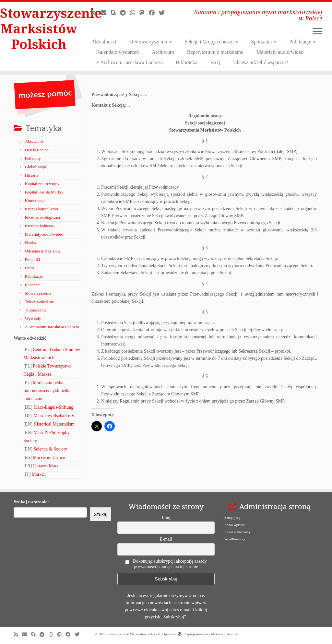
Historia (32, 175)
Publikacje (302, 42)
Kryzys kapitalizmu (41, 209)
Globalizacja (36, 167)
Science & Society (50, 449)
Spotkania (264, 42)
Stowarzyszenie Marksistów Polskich (39, 29)
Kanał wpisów (235, 525)
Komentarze (35, 200)
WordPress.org (235, 539)
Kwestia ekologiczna (43, 217)
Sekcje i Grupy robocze (212, 42)
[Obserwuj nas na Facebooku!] (154, 13)
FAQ (215, 62)
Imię (166, 517)
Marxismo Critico (49, 457)
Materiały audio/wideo (280, 52)
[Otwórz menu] (317, 32)
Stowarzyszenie (38, 293)
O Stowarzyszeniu (151, 42)
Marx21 (39, 474)
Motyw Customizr (224, 634)
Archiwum (163, 52)
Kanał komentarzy (237, 532)
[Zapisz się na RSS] (96, 13)
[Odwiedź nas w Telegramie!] (125, 13)
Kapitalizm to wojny (42, 184)
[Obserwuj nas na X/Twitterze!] (164, 13)
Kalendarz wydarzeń (117, 52)
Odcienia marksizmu (42, 251)
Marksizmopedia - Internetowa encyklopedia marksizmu (47, 391)
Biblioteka (187, 62)
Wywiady (33, 318)
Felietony (33, 158)
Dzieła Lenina (37, 150)
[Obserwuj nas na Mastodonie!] (144, 13)
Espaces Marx (46, 466)
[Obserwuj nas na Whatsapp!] (135, 13)
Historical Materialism (54, 424)
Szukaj (101, 514)
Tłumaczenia (36, 310)
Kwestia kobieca (39, 226)
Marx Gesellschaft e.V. (54, 416)
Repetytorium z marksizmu (215, 52)
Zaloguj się (232, 518)
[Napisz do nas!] (106, 13)
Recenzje (33, 285)
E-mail (166, 539)
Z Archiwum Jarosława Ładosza (129, 62)
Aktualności (104, 42)
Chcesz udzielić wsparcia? (261, 62)
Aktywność (35, 141)
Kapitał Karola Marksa (44, 192)
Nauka (30, 243)
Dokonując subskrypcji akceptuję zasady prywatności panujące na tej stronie (166, 564)
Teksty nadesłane (39, 302)
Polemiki (33, 259)
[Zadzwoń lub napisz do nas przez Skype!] (115, 13)
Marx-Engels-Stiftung (54, 407)
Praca (30, 268)
